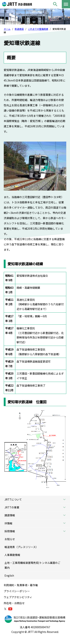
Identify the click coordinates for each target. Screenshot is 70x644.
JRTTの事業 (36, 507)
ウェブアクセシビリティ (18, 597)
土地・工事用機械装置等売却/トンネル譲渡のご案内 (32, 565)
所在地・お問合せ (14, 603)
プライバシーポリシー (17, 591)
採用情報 (36, 531)
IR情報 (36, 523)
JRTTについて (36, 500)
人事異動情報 (12, 555)
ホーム (7, 29)
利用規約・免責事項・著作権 (21, 585)
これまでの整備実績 (38, 29)
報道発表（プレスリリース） (21, 547)
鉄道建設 (19, 29)
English (9, 575)
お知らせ (10, 539)
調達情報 (36, 515)
